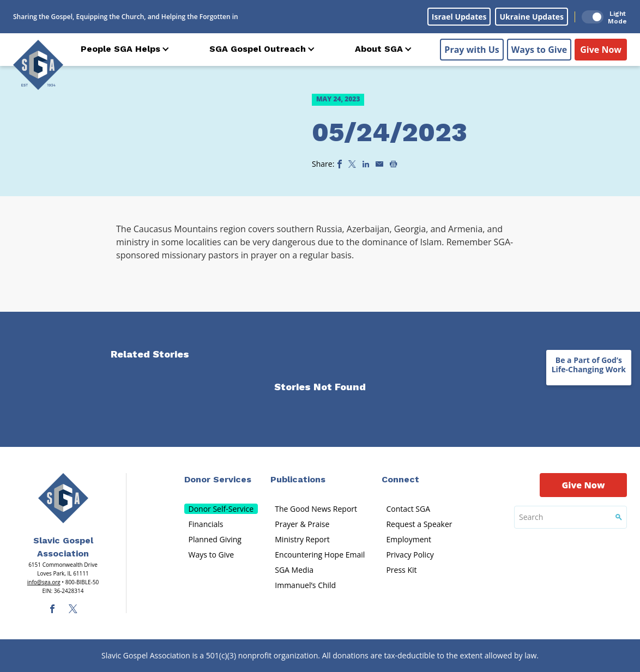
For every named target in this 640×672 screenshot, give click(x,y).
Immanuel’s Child (305, 585)
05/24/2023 (390, 132)
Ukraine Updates (532, 17)
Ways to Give (539, 50)
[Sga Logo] (38, 65)
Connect (400, 479)
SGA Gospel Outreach (258, 49)
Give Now (601, 50)
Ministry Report (302, 539)
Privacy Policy (410, 555)
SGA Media (294, 570)
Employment (409, 539)
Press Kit (401, 570)
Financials (206, 524)
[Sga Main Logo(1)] (63, 498)
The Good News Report (316, 509)
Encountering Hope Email (320, 555)
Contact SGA (408, 509)
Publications (298, 479)
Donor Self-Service (221, 509)
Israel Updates (459, 17)
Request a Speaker (419, 524)
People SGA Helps (120, 49)
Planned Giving (215, 539)
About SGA (379, 49)
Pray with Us (472, 50)
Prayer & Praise (302, 524)
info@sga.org (44, 582)
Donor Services (218, 479)
